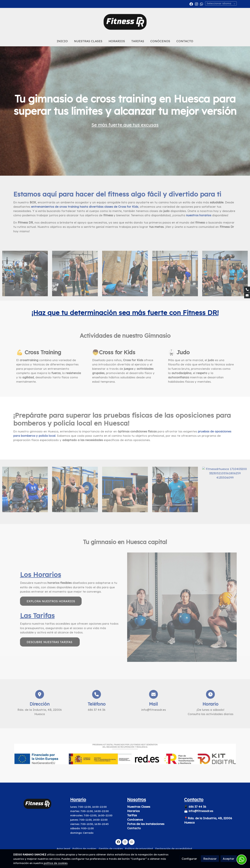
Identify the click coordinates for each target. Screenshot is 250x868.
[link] (125, 22)
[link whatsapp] (202, 4)
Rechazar (210, 859)
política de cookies (56, 863)
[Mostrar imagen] (125, 754)
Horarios (133, 811)
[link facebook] (191, 4)
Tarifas (132, 815)
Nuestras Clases (139, 807)
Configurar (189, 859)
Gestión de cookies (111, 849)
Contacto (134, 828)
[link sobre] (40, 804)
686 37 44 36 (198, 807)
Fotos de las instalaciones (146, 824)
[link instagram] (197, 4)
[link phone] (247, 290)
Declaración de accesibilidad (174, 849)
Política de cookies (84, 849)
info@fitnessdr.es (201, 811)
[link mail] (247, 296)
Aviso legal (63, 849)
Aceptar (229, 859)
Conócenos (135, 820)
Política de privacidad (139, 849)
